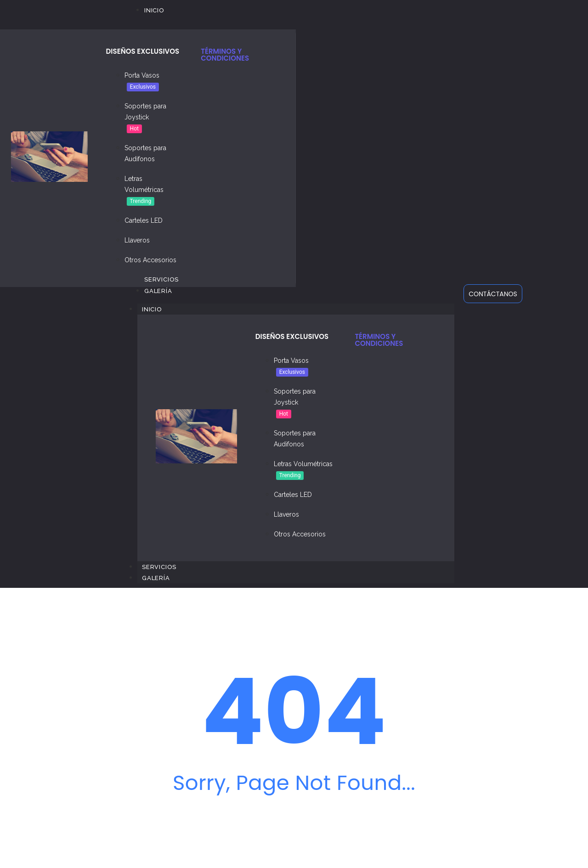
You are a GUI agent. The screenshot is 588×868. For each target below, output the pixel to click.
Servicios (159, 567)
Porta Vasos (142, 75)
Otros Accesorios (150, 260)
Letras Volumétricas (303, 464)
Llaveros (137, 240)
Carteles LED (144, 220)
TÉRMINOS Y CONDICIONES (225, 55)
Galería (156, 578)
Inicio (157, 309)
